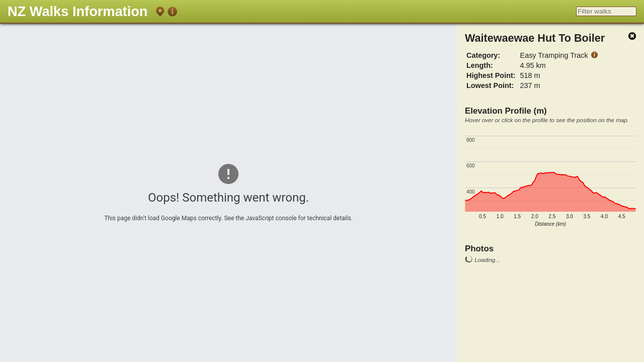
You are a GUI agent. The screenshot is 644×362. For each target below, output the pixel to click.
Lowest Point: (490, 85)
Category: (483, 55)
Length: (480, 65)
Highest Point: (491, 75)
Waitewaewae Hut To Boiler (535, 38)
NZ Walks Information (77, 11)
